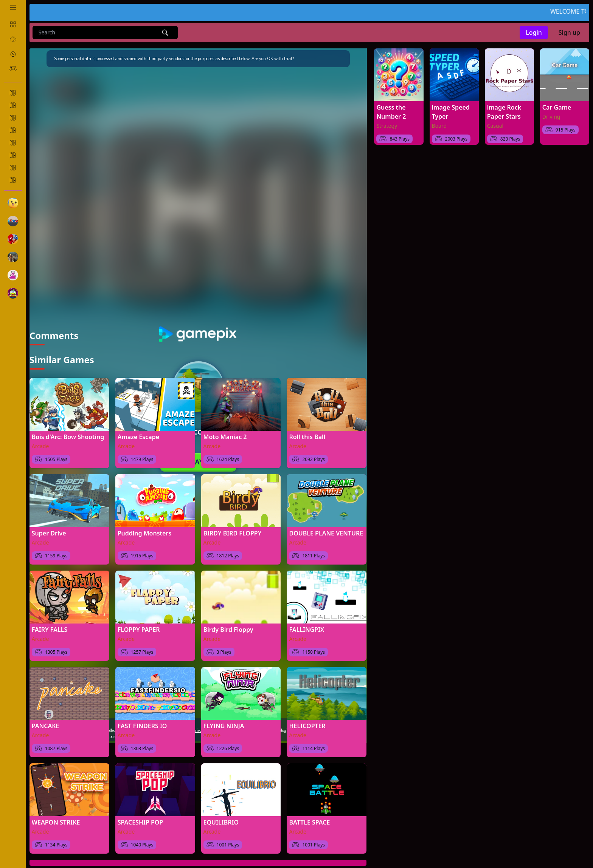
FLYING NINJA (224, 725)
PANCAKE (46, 725)
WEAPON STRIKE (56, 821)
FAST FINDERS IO (142, 725)
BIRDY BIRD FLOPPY (233, 532)
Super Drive (49, 532)
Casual (495, 126)
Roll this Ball (307, 436)
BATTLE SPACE (309, 821)
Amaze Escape (138, 436)
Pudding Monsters (145, 532)
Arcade (40, 445)
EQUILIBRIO (221, 821)
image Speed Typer (451, 112)
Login (534, 32)
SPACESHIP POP (140, 821)
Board (439, 126)
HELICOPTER (307, 725)
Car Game (557, 107)
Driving (551, 117)
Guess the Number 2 (391, 112)
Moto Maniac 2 (225, 436)
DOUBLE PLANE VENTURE (326, 532)
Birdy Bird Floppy (228, 628)
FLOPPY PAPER (139, 628)
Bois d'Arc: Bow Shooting (68, 436)
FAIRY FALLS (50, 628)
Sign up (569, 32)
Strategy (387, 126)
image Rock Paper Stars (504, 112)
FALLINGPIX (307, 628)
